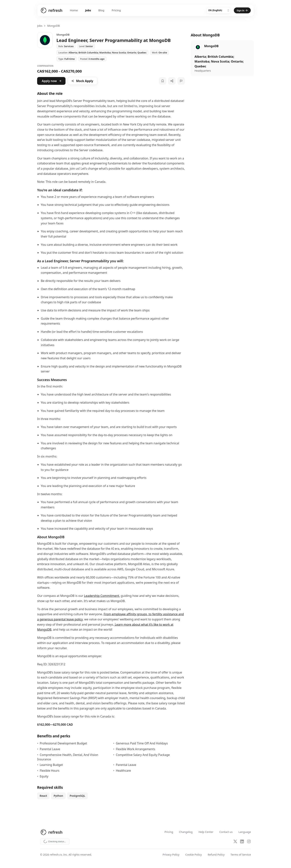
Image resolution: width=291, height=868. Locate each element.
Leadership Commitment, (102, 596)
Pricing (114, 10)
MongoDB (53, 26)
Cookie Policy (194, 855)
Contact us (226, 832)
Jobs (86, 10)
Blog (99, 10)
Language (245, 832)
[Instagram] (249, 842)
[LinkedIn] (242, 842)
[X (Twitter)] (235, 842)
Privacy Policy (171, 855)
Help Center (206, 832)
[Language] (220, 11)
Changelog (186, 832)
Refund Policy (216, 855)
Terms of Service (241, 855)
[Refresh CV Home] (48, 11)
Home (71, 10)
